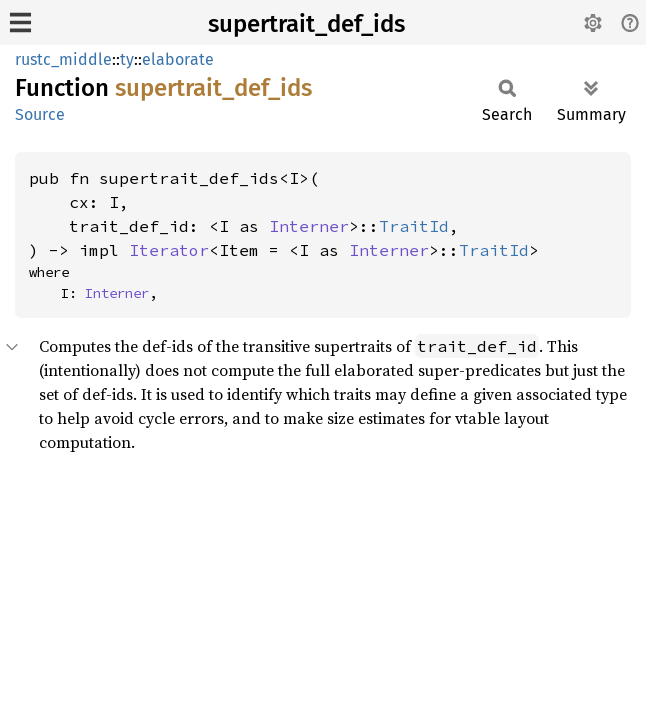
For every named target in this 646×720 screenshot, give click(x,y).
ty (127, 59)
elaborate (178, 59)
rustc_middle (63, 59)
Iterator (169, 250)
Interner (309, 226)
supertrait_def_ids (306, 24)
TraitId (414, 226)
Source (40, 114)
